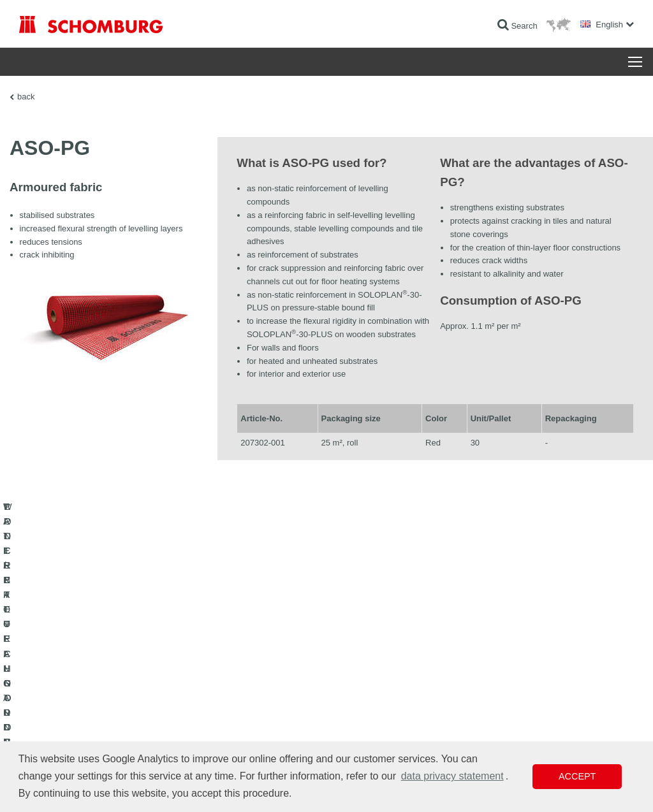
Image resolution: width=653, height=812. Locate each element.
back (26, 97)
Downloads (249, 701)
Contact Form (253, 720)
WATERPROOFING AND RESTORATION (90, 682)
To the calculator (258, 682)
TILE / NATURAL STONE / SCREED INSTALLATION (109, 701)
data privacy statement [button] (452, 776)
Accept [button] (577, 776)
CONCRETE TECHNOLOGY (68, 739)
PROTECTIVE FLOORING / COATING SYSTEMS (104, 720)
